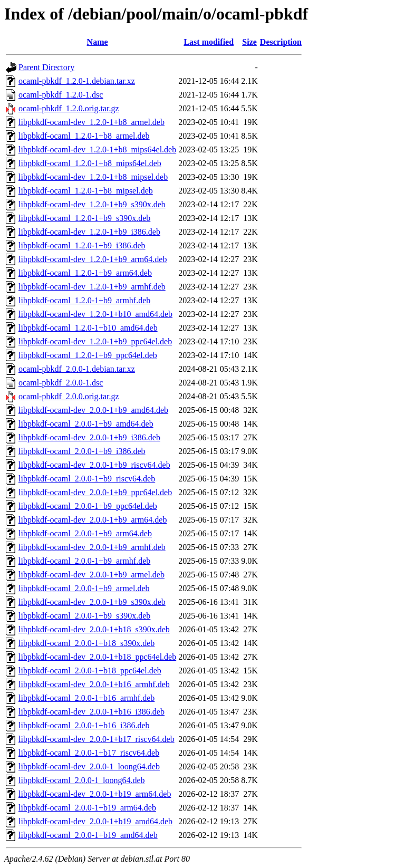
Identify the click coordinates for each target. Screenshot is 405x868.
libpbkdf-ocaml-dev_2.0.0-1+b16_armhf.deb (94, 684)
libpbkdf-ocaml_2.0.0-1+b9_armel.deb (84, 588)
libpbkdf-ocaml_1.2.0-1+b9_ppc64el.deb (88, 355)
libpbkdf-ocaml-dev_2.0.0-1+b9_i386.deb (89, 437)
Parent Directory (46, 67)
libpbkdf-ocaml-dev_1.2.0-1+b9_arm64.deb (93, 259)
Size (249, 42)
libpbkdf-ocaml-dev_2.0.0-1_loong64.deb (89, 766)
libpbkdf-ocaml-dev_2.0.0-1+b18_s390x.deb (94, 629)
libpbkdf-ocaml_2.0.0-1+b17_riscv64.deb (89, 753)
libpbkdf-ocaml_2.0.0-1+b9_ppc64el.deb (88, 506)
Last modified (209, 42)
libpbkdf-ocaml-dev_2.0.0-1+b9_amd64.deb (93, 410)
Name (98, 42)
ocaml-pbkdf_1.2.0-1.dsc (61, 95)
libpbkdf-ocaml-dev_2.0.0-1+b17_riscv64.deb (97, 739)
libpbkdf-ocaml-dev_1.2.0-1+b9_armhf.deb (92, 287)
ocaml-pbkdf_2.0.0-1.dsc (61, 383)
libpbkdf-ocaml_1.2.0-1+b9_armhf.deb (84, 300)
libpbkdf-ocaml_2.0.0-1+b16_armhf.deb (86, 698)
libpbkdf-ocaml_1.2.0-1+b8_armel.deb (84, 136)
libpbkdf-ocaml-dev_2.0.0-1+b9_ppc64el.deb (95, 492)
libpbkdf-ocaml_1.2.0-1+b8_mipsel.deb (86, 191)
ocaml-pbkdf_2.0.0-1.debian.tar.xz (77, 369)
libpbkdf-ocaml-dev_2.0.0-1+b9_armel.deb (91, 575)
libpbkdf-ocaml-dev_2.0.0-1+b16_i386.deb (91, 712)
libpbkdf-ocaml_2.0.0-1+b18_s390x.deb (86, 643)
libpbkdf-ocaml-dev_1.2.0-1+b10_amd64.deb (95, 314)
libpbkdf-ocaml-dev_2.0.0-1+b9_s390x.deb (92, 602)
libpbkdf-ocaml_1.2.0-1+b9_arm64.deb (85, 273)
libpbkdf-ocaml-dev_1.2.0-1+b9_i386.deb (89, 232)
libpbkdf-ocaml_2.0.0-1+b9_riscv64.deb (87, 479)
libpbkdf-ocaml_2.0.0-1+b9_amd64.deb (86, 424)
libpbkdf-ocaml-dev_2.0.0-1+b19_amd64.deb (95, 821)
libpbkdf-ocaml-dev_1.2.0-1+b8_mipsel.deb (93, 177)
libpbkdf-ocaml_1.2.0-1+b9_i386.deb (82, 245)
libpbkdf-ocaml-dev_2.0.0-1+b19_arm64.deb (95, 794)
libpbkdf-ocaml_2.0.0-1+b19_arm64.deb (87, 808)
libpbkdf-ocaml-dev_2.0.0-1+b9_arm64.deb (93, 520)
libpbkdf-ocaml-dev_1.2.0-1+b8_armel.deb (91, 122)
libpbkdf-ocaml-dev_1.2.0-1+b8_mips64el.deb (97, 150)
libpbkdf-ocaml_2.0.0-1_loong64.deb (82, 780)
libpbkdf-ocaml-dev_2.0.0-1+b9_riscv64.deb (94, 465)
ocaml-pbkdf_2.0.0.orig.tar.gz (69, 396)
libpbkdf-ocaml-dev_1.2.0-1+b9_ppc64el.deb (95, 341)
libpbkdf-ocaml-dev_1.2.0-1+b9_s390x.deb (92, 204)
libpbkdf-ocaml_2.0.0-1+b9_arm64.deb (85, 533)
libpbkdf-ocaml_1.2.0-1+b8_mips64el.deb (90, 163)
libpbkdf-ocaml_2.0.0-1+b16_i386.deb (84, 725)
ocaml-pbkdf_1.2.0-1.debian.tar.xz (77, 81)
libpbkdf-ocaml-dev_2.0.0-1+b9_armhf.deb (92, 547)
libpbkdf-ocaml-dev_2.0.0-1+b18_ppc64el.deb (97, 657)
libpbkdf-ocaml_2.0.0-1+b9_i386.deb (82, 451)
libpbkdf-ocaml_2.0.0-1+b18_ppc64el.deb (90, 671)
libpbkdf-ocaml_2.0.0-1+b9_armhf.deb (84, 561)
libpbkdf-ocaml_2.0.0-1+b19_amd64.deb (88, 835)
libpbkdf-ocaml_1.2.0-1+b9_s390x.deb (84, 218)
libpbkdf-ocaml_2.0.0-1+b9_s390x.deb (84, 616)
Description (281, 42)
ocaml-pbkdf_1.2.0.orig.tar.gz (69, 108)
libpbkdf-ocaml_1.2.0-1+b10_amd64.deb (88, 328)
